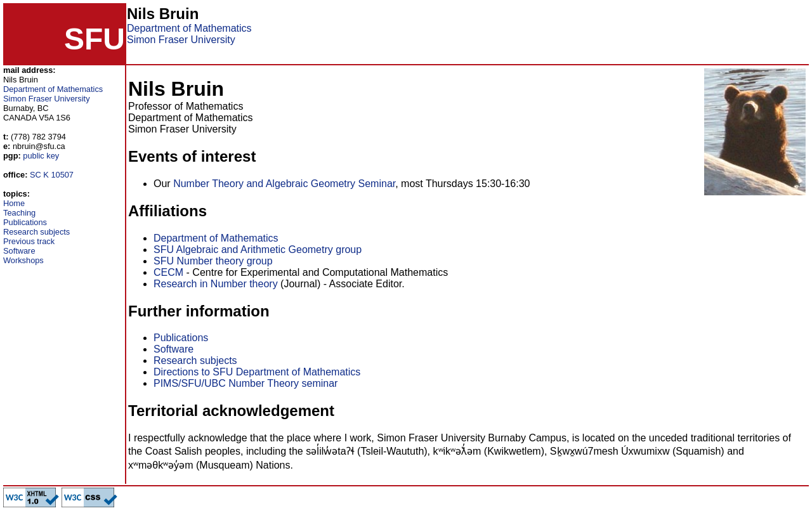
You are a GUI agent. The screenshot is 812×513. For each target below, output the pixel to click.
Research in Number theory (216, 284)
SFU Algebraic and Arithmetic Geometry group (258, 250)
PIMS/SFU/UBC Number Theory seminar (246, 383)
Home (14, 203)
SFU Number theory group (213, 261)
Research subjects (36, 232)
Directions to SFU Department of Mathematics (257, 372)
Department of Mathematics (189, 28)
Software (19, 251)
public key (41, 156)
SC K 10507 (52, 175)
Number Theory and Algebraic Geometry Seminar (284, 184)
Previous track (29, 241)
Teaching (19, 213)
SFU (95, 39)
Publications (25, 222)
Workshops (23, 260)
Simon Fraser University (181, 40)
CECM (168, 272)
